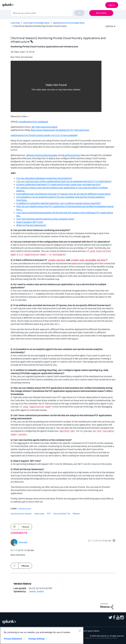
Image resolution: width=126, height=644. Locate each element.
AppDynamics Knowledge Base (69, 23)
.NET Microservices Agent (44, 127)
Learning (15, 23)
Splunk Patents (94, 631)
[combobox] (47, 13)
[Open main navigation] (122, 5)
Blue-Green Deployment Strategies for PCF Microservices (60, 130)
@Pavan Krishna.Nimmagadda (42, 155)
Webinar (76, 514)
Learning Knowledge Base (36, 23)
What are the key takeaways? (31, 225)
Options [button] (108, 26)
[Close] (80, 631)
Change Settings (37, 639)
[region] (42, 635)
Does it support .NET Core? (30, 222)
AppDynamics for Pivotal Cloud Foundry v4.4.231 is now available (44, 135)
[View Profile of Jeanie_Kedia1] (37, 591)
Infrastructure (25, 509)
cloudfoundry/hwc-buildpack (33, 122)
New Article (101, 13)
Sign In (112, 5)
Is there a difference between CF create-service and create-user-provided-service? (59, 184)
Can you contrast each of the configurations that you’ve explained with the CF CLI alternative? (64, 181)
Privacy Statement (13, 639)
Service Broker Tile (62, 514)
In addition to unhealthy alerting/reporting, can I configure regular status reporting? (59, 203)
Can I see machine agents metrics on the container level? (45, 219)
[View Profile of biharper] (23, 542)
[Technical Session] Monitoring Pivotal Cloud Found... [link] (40, 26)
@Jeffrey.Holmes (71, 155)
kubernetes (39, 514)
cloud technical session (21, 514)
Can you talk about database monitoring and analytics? (44, 178)
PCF (49, 514)
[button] (114, 541)
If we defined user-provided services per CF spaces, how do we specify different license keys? (64, 194)
